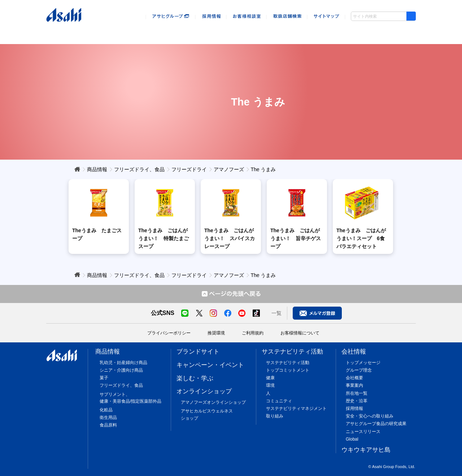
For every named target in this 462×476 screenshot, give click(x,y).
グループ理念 (359, 370)
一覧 (276, 313)
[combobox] (383, 16)
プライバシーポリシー (169, 333)
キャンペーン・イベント (120, 32)
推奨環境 (216, 333)
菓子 (104, 378)
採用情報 (354, 408)
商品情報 (66, 32)
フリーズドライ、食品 (121, 385)
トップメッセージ (363, 363)
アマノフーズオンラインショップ (213, 402)
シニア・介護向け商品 (121, 370)
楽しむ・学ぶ (195, 378)
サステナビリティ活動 (292, 352)
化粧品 (106, 410)
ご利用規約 (253, 333)
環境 (270, 385)
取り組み (275, 416)
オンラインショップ (231, 32)
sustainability (295, 32)
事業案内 (354, 385)
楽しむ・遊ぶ (177, 32)
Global (352, 439)
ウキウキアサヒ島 (392, 32)
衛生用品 (108, 417)
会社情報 (348, 32)
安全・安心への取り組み (370, 416)
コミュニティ (279, 401)
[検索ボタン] (411, 16)
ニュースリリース (363, 432)
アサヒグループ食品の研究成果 (376, 424)
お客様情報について (300, 333)
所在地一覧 (357, 393)
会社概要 (354, 378)
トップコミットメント (288, 370)
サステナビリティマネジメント (296, 408)
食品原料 (108, 425)
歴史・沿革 (357, 401)
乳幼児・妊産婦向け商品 (123, 363)
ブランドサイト (198, 352)
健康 (270, 378)
